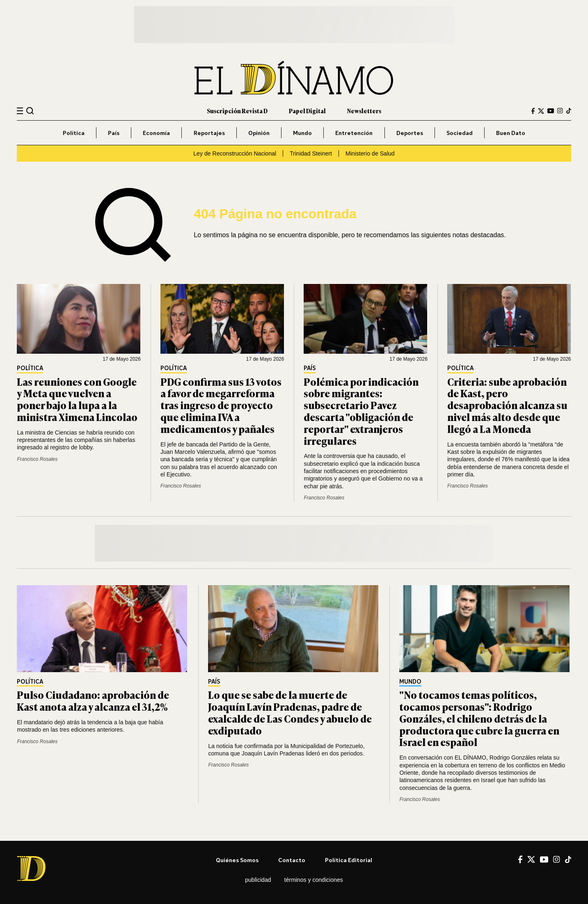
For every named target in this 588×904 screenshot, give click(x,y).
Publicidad (258, 880)
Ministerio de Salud (370, 153)
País (114, 133)
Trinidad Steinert (311, 153)
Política (74, 133)
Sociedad (460, 133)
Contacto (292, 860)
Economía (156, 133)
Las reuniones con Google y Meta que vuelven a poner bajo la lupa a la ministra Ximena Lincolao (77, 399)
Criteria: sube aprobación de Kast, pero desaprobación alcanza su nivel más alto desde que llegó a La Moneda (507, 405)
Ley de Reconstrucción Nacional (235, 153)
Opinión (259, 133)
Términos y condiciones (314, 880)
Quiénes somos (237, 860)
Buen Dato (511, 133)
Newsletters (364, 111)
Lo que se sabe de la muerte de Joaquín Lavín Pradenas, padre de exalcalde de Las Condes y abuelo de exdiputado (290, 712)
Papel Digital (307, 111)
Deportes (410, 133)
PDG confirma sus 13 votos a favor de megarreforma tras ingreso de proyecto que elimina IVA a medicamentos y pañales (221, 405)
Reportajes (209, 133)
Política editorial (349, 860)
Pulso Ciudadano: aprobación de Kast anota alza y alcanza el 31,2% (93, 700)
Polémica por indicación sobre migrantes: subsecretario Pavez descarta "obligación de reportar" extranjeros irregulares (361, 411)
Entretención (354, 133)
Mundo (302, 133)
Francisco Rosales (37, 459)
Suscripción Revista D (237, 111)
